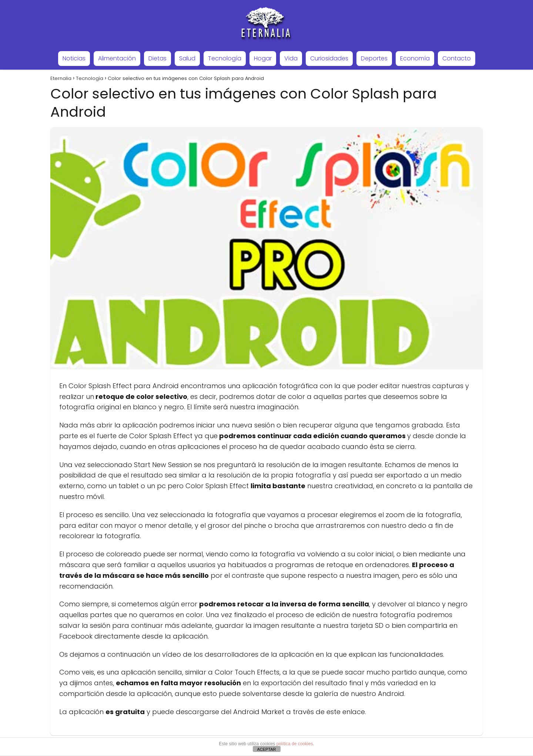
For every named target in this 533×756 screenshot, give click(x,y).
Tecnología (225, 58)
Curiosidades (329, 58)
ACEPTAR (266, 749)
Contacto (457, 58)
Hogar (263, 58)
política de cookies (295, 744)
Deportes (374, 58)
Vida (291, 58)
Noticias (74, 58)
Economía (415, 58)
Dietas (157, 58)
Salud (187, 58)
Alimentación (117, 58)
